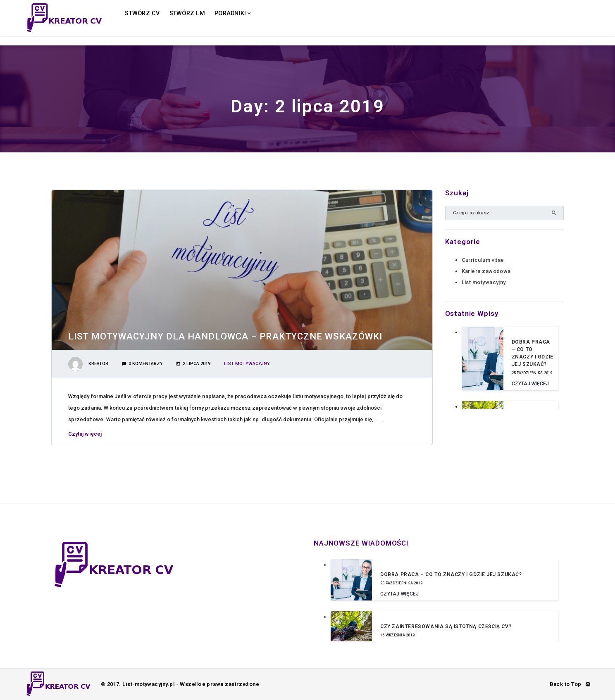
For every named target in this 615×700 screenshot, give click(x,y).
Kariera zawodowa (486, 271)
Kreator (98, 364)
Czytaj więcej (87, 434)
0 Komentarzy (143, 364)
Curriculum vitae (483, 260)
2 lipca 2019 (193, 364)
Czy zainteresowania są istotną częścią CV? (446, 626)
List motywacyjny (247, 364)
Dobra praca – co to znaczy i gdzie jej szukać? (451, 574)
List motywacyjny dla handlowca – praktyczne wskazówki (225, 336)
